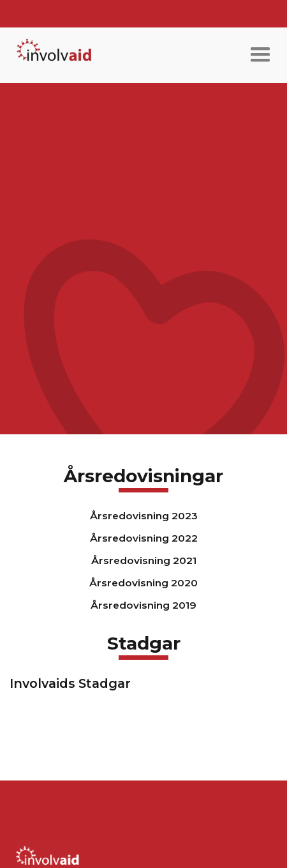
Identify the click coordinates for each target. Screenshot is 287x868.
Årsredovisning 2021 (144, 560)
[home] (51, 55)
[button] (260, 55)
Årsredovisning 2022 (144, 538)
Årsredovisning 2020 (143, 583)
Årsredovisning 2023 (144, 516)
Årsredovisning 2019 (143, 605)
